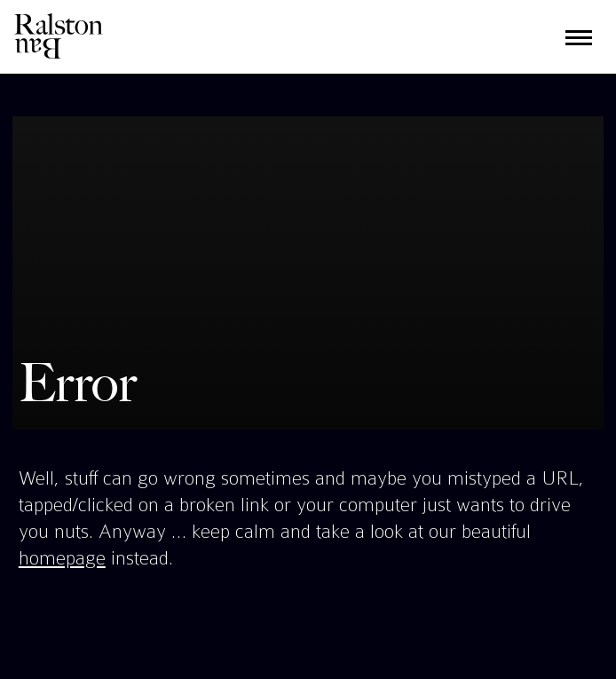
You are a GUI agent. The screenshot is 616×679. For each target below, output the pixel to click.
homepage (62, 558)
